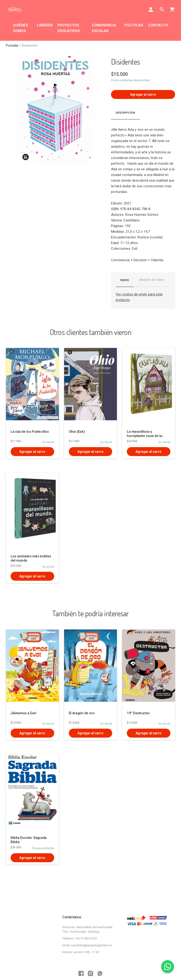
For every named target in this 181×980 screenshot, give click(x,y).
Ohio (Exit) (77, 432)
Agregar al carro (143, 94)
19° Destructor (138, 713)
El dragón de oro (82, 713)
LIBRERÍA (45, 25)
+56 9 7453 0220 (86, 939)
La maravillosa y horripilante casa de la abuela (144, 436)
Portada (12, 45)
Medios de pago (152, 280)
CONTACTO (158, 25)
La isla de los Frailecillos (30, 432)
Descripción (125, 113)
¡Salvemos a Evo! (23, 713)
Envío (125, 280)
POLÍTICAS (134, 25)
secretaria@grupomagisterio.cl (91, 945)
